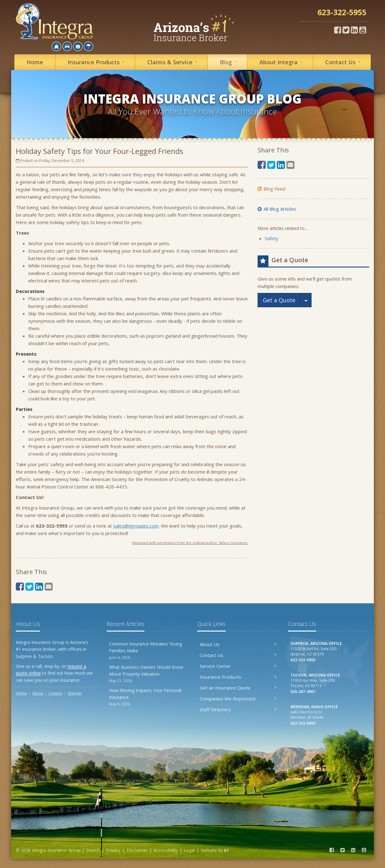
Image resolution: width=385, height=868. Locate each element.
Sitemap (75, 693)
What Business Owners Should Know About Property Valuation (147, 674)
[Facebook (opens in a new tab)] (338, 30)
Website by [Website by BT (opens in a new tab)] (215, 850)
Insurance (97, 62)
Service (173, 62)
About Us (238, 644)
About (282, 62)
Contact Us (238, 655)
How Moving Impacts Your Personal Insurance (147, 697)
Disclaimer (137, 850)
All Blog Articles (277, 209)
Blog (229, 62)
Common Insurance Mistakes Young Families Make (147, 651)
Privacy (113, 850)
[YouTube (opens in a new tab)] (363, 30)
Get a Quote (279, 300)
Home (35, 62)
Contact (344, 62)
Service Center (238, 666)
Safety (272, 238)
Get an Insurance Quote (238, 688)
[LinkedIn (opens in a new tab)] (354, 30)
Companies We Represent (238, 699)
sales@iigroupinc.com (136, 526)
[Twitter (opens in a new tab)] (346, 30)
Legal (189, 850)
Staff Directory (238, 709)
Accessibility (166, 850)
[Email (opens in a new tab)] (49, 586)
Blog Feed (271, 189)
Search (93, 850)
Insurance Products (238, 677)
